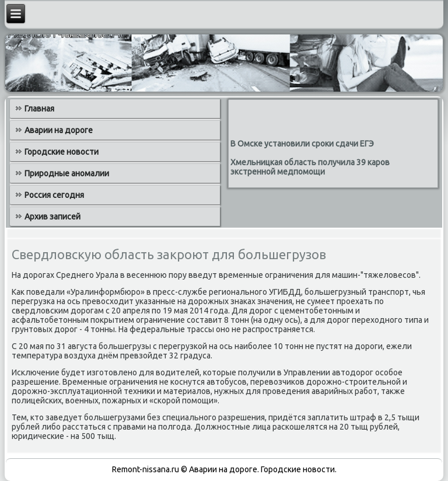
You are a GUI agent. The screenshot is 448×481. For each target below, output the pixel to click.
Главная (39, 109)
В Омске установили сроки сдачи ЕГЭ (302, 144)
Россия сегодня (54, 195)
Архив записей (52, 217)
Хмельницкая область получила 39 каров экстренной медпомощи (310, 167)
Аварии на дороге (59, 130)
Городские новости (62, 152)
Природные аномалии (67, 173)
